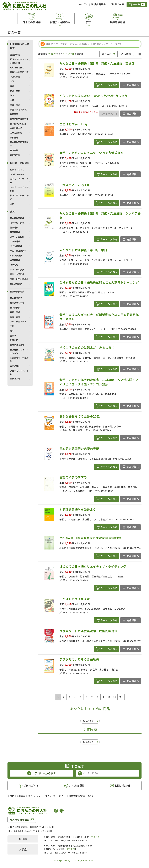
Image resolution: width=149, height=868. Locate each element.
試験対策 (14, 340)
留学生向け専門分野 (19, 72)
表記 (12, 331)
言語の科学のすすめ (73, 477)
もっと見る (88, 721)
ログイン (83, 4)
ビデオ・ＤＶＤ (17, 170)
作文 (12, 95)
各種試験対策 (16, 128)
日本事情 (14, 150)
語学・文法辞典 (17, 274)
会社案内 (21, 796)
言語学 (13, 336)
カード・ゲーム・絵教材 (19, 189)
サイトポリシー (35, 796)
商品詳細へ (133, 85)
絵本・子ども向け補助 (19, 197)
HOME (11, 796)
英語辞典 (14, 227)
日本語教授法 (16, 298)
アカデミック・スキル (19, 372)
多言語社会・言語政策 (19, 360)
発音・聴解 (15, 91)
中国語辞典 (15, 241)
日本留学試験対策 (18, 124)
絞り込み (107, 54)
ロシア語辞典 (16, 255)
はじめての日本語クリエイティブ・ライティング (93, 566)
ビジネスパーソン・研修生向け (19, 61)
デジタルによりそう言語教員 (79, 659)
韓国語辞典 (15, 232)
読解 (12, 86)
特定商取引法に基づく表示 (81, 796)
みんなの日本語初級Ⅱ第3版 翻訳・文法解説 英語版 (99, 63)
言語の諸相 (15, 366)
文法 (12, 81)
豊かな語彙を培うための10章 (80, 416)
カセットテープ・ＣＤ (19, 181)
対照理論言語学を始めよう (78, 509)
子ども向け (15, 77)
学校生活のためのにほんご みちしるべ (87, 347)
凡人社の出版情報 (20, 820)
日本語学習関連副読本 (19, 144)
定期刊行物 (15, 155)
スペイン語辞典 (17, 237)
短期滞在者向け (17, 67)
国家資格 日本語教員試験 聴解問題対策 (88, 631)
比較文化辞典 (16, 284)
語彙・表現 (15, 105)
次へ (121, 697)
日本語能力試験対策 (19, 119)
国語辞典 (14, 265)
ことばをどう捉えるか (75, 599)
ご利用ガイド (117, 4)
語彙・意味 (15, 317)
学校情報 (14, 137)
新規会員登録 (99, 4)
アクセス (95, 837)
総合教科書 (15, 55)
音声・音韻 (15, 312)
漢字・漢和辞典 (17, 270)
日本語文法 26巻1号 (74, 185)
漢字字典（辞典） (18, 223)
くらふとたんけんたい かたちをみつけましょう (93, 96)
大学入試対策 (16, 133)
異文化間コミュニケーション (19, 351)
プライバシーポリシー (56, 796)
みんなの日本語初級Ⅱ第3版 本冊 (83, 250)
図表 (12, 204)
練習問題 (14, 114)
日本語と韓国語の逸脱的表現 (79, 449)
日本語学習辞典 (17, 218)
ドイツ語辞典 (16, 246)
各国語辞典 (15, 260)
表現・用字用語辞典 (19, 279)
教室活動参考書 (17, 303)
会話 (12, 100)
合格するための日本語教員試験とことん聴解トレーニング (99, 282)
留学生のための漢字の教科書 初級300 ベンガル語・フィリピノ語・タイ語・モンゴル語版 (99, 382)
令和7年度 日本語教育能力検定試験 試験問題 (90, 538)
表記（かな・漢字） (19, 109)
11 (115, 697)
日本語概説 (15, 308)
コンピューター (17, 174)
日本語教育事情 (17, 345)
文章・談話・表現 (18, 321)
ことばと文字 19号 (74, 124)
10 (109, 697)
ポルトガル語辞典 (18, 251)
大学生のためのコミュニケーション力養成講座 (92, 153)
